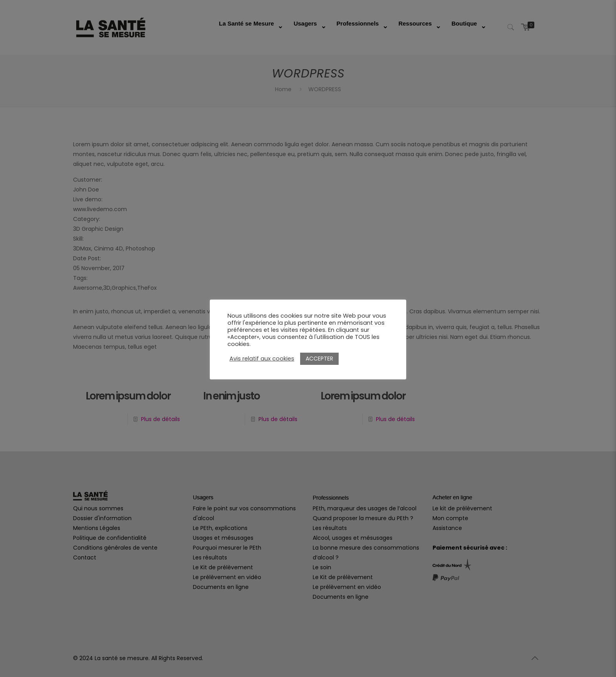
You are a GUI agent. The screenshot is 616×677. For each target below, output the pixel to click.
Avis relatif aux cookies (262, 359)
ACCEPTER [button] (319, 359)
